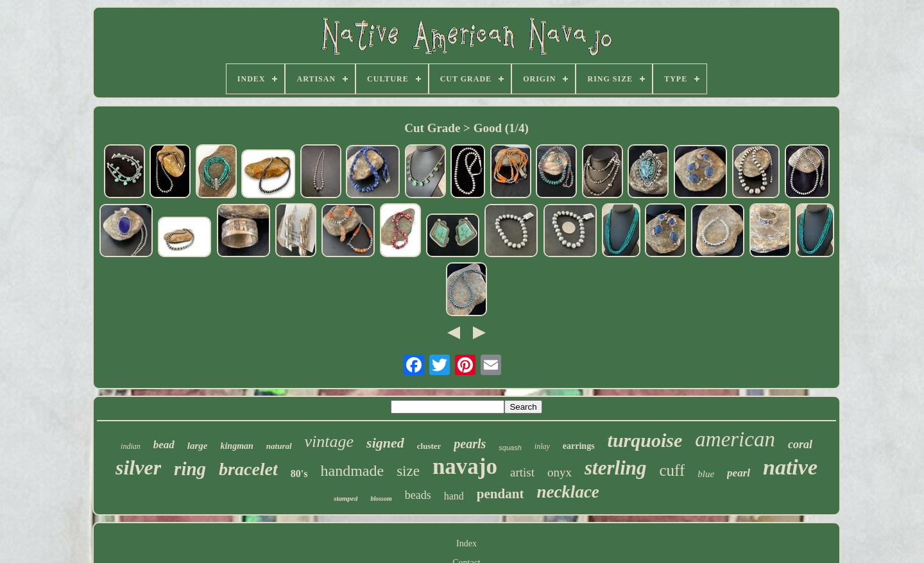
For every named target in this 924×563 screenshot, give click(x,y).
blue (706, 474)
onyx (560, 472)
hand (454, 496)
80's (299, 474)
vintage (329, 441)
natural (279, 446)
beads (418, 495)
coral (800, 444)
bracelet (248, 469)
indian (131, 446)
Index (466, 543)
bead (164, 445)
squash (510, 448)
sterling (615, 468)
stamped (346, 498)
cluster (429, 446)
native (790, 467)
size (408, 471)
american (735, 439)
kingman (236, 446)
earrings (579, 446)
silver (138, 467)
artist (522, 472)
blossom (381, 499)
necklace (568, 492)
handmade (353, 471)
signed (385, 443)
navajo (465, 466)
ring (190, 469)
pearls (470, 444)
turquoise (645, 440)
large (198, 446)
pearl (739, 473)
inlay (542, 446)
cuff (672, 470)
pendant (501, 494)
